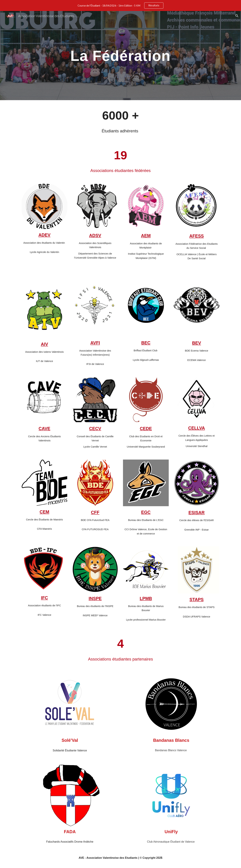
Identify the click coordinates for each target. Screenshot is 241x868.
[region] (120, 5)
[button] (237, 16)
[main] (121, 56)
